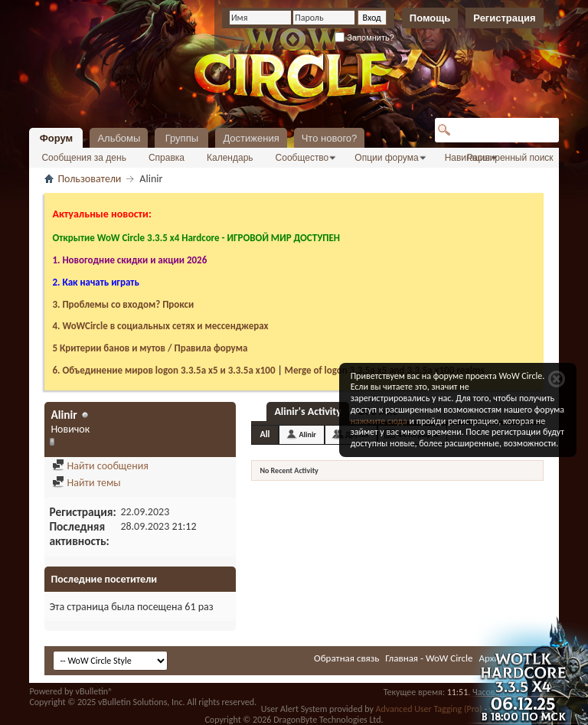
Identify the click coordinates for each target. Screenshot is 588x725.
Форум (56, 138)
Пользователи (89, 179)
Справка (167, 158)
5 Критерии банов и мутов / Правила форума (150, 348)
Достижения (251, 138)
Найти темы (86, 483)
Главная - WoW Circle (429, 658)
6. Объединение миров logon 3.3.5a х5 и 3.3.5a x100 (163, 370)
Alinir (308, 434)
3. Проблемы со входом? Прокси (123, 304)
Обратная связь (346, 658)
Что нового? (330, 138)
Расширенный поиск (510, 158)
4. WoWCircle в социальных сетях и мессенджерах (160, 326)
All (265, 434)
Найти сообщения (100, 466)
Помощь (430, 18)
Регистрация (504, 18)
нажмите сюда (379, 421)
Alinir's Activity (307, 411)
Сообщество (302, 158)
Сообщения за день (84, 158)
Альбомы (119, 138)
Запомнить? (364, 38)
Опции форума (386, 158)
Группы (182, 138)
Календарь (230, 158)
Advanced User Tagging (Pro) (429, 709)
